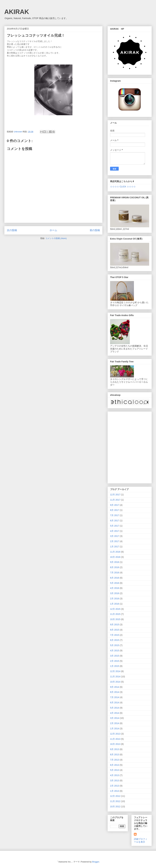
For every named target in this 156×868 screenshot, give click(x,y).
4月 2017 (115, 531)
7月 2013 (115, 760)
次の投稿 (12, 230)
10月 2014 (115, 682)
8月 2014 (115, 692)
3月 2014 (115, 718)
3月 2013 (115, 781)
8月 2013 (115, 755)
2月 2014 (115, 723)
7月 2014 (115, 697)
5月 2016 (115, 583)
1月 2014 (115, 729)
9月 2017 (115, 505)
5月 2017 (115, 526)
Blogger (96, 862)
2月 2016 (115, 599)
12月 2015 (115, 609)
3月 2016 (115, 593)
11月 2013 (115, 739)
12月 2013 (115, 734)
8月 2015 (115, 630)
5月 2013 (115, 770)
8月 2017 (115, 510)
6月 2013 (115, 765)
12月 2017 (115, 495)
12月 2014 (115, 671)
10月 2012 (115, 806)
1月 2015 (115, 666)
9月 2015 (115, 625)
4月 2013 (115, 775)
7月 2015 (115, 635)
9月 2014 (115, 687)
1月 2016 (115, 604)
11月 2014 (115, 677)
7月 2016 (115, 573)
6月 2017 (115, 521)
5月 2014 (115, 708)
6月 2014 (115, 703)
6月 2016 (115, 578)
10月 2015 (115, 619)
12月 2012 (115, 796)
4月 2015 (115, 651)
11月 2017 (115, 500)
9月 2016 (115, 562)
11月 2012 (115, 801)
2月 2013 (115, 786)
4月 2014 (115, 713)
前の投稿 (95, 230)
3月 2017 (115, 536)
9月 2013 (115, 749)
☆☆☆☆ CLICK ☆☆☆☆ (123, 187)
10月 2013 (115, 744)
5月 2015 (115, 645)
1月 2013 (115, 791)
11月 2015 (115, 614)
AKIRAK (17, 12)
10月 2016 (115, 557)
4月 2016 (115, 588)
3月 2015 (115, 656)
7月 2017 (115, 515)
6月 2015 (115, 640)
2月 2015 (115, 661)
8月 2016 (115, 567)
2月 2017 (115, 541)
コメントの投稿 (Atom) (56, 238)
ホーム (53, 230)
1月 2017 (115, 547)
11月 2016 (115, 552)
